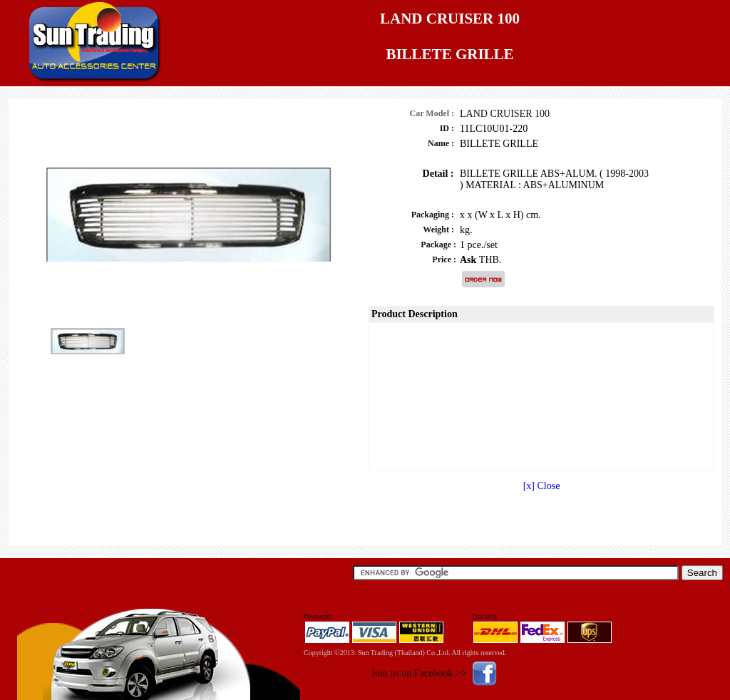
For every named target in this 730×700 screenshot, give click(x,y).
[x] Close (542, 486)
